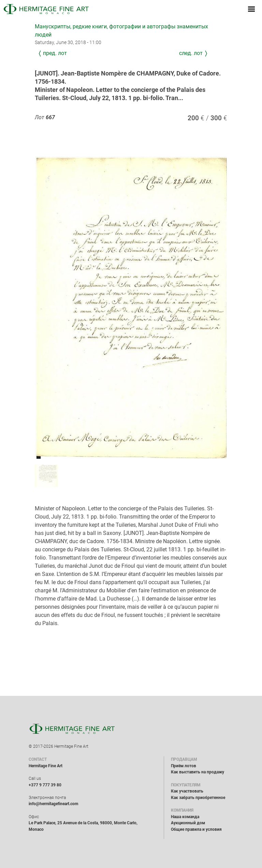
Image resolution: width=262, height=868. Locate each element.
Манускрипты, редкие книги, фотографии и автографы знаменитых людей (121, 31)
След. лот (191, 53)
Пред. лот (55, 53)
